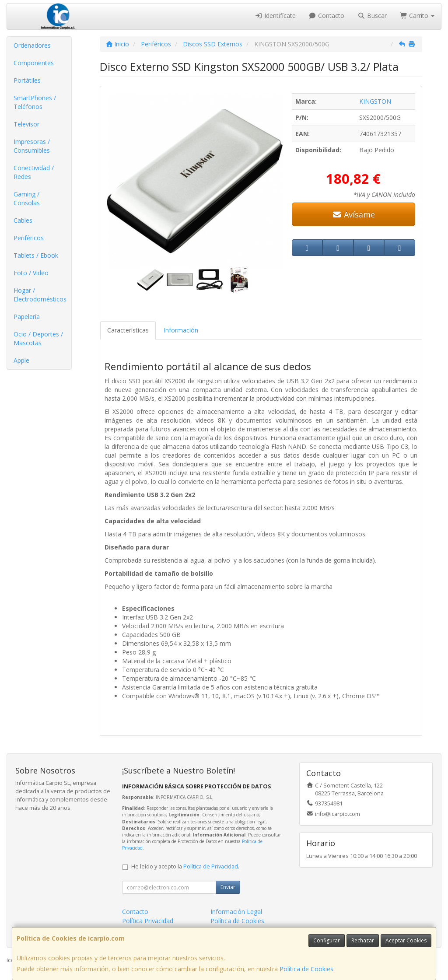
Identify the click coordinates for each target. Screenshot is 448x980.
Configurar (327, 940)
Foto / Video (31, 273)
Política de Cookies (306, 969)
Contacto (327, 16)
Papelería (27, 317)
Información (181, 330)
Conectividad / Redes (34, 172)
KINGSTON (375, 101)
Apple (21, 360)
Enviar (228, 887)
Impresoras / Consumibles (32, 146)
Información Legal (236, 912)
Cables (23, 220)
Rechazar (363, 940)
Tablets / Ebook (36, 255)
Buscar (372, 16)
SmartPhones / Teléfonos (35, 102)
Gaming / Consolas (27, 198)
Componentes (34, 63)
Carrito (417, 16)
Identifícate (275, 16)
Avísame (353, 214)
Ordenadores (32, 45)
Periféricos (29, 238)
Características (128, 330)
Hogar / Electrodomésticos (40, 295)
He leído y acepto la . (185, 866)
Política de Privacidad (211, 866)
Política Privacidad (148, 921)
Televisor (26, 124)
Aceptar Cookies (406, 940)
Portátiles (27, 80)
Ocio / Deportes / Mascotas (38, 338)
